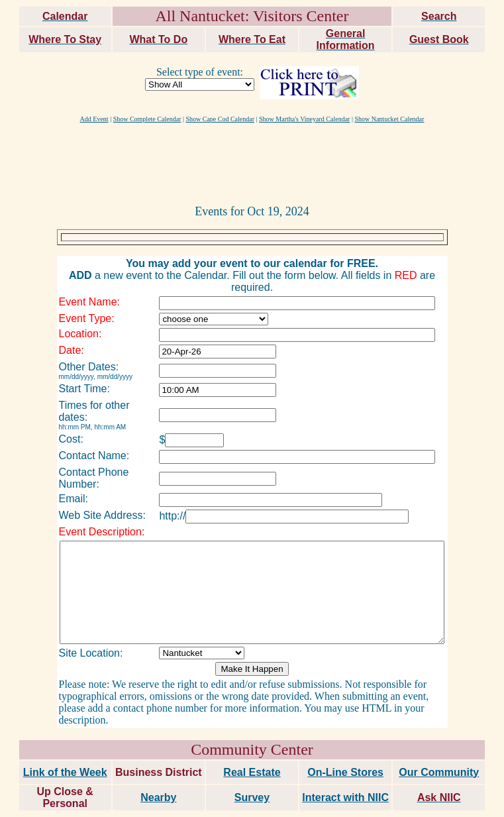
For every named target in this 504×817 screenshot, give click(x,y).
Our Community (439, 746)
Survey (252, 772)
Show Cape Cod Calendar (220, 119)
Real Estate (252, 746)
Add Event (94, 119)
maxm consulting (466, 801)
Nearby (158, 772)
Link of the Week (65, 746)
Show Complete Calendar (147, 119)
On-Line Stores (345, 746)
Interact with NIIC (345, 772)
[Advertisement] (252, 163)
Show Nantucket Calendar (389, 119)
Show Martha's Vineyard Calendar (304, 119)
